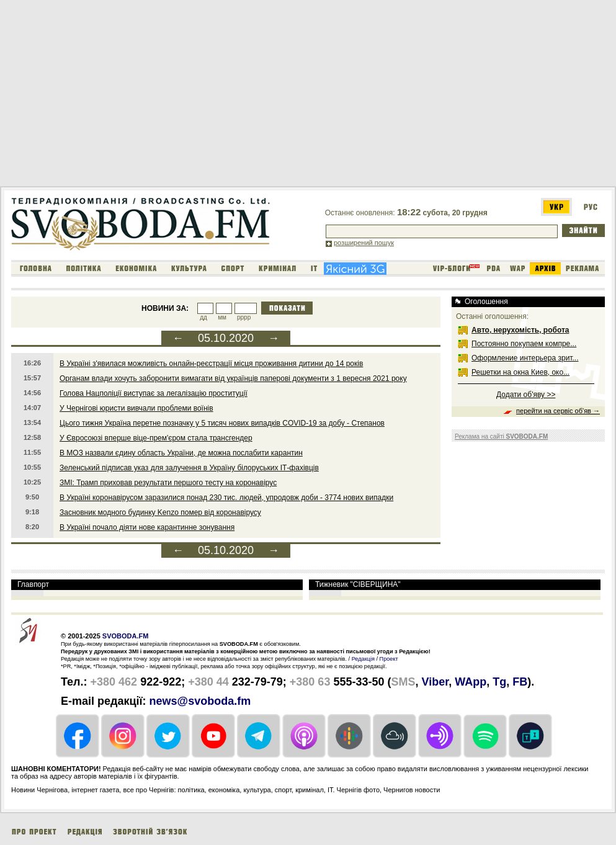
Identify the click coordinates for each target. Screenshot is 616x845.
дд (203, 317)
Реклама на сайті (501, 436)
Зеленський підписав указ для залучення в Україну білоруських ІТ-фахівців (189, 468)
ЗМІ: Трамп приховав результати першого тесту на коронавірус (168, 483)
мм (222, 317)
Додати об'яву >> (526, 395)
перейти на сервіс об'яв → (558, 411)
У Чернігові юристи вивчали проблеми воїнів (136, 408)
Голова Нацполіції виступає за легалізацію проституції (154, 393)
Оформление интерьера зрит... (525, 358)
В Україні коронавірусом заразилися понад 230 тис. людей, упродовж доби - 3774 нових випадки (226, 498)
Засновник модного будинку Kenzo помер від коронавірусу (160, 512)
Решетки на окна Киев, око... (520, 372)
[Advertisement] (206, 96)
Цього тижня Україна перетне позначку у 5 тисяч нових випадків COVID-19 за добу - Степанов (222, 423)
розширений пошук (364, 243)
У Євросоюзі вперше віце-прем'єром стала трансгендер (156, 438)
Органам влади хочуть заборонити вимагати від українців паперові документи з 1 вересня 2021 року (233, 378)
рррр (244, 317)
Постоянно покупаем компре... (524, 344)
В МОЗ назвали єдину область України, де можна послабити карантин (181, 453)
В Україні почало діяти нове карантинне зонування (147, 527)
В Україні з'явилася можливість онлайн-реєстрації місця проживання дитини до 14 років (211, 364)
